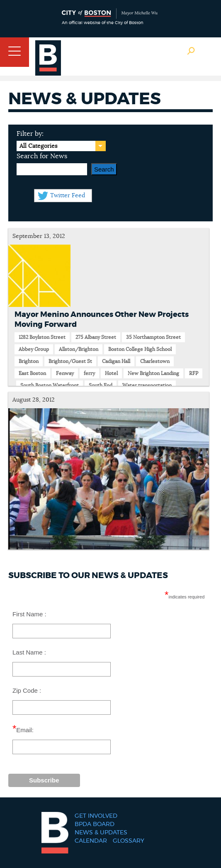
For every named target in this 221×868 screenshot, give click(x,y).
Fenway (65, 373)
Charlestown (155, 361)
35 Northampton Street (153, 337)
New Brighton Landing (153, 373)
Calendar (91, 841)
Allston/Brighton (79, 349)
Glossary (129, 841)
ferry (89, 373)
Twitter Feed (68, 196)
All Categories (38, 146)
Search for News (42, 156)
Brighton (29, 361)
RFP (194, 373)
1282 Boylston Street (42, 337)
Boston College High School (140, 349)
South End (101, 385)
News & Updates (101, 833)
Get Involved (96, 816)
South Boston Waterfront (50, 385)
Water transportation (147, 385)
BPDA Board (95, 824)
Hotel (111, 373)
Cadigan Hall (116, 361)
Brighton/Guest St (70, 361)
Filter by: (30, 134)
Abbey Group (34, 349)
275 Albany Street (96, 337)
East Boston (32, 373)
